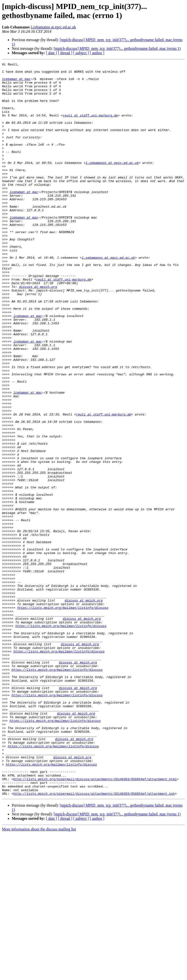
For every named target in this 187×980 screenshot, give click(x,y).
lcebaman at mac (16, 82)
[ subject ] (81, 53)
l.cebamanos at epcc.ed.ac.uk (53, 27)
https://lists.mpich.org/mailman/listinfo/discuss (63, 717)
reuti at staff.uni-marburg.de (90, 126)
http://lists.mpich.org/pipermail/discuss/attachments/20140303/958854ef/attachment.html (95, 923)
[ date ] (51, 53)
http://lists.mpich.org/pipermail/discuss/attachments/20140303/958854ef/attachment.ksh (94, 940)
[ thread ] (65, 53)
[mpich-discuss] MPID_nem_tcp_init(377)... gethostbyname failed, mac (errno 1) (117, 49)
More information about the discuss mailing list (39, 976)
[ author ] (97, 53)
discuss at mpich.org (38, 332)
